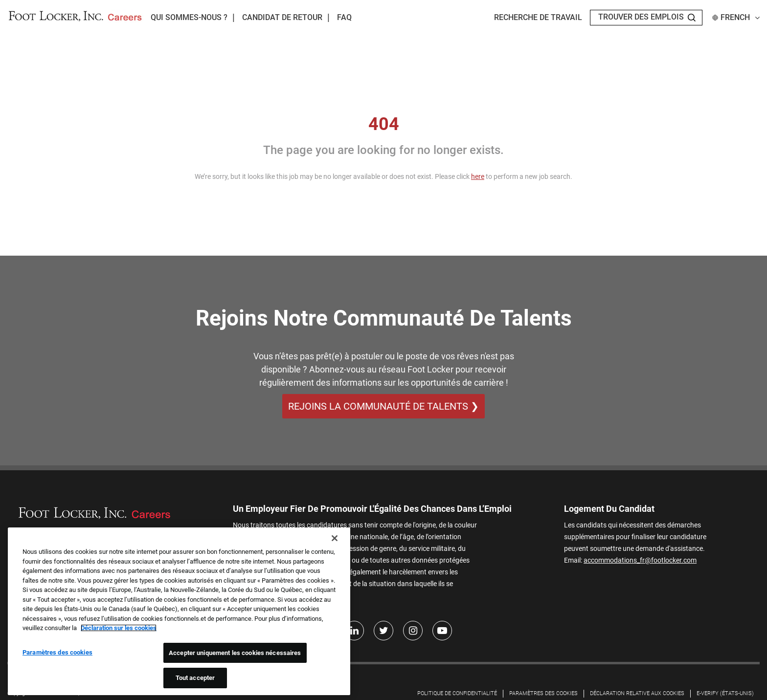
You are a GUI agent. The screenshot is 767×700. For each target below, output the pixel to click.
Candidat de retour (282, 17)
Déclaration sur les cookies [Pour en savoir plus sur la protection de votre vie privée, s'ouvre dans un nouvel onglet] (119, 628)
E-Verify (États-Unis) (725, 694)
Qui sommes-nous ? (189, 17)
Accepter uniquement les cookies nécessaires (235, 653)
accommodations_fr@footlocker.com (640, 560)
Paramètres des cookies (543, 694)
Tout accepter (195, 678)
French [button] (736, 17)
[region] (179, 611)
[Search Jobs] (692, 18)
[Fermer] (335, 538)
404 (384, 124)
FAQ (344, 17)
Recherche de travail (538, 17)
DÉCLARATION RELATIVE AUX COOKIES (637, 694)
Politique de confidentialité (457, 694)
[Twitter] (383, 631)
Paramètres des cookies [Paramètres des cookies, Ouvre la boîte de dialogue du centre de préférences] (57, 652)
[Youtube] (442, 631)
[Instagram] (413, 631)
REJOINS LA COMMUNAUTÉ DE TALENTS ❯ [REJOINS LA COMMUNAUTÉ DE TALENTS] (383, 406)
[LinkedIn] (354, 631)
